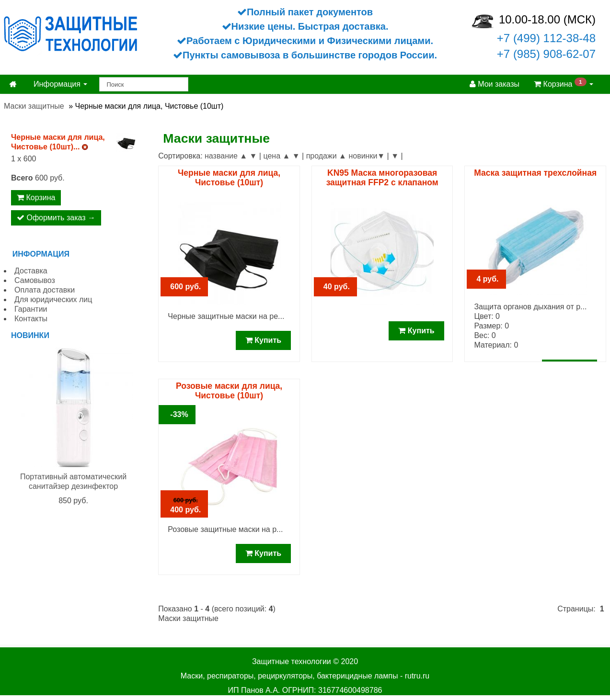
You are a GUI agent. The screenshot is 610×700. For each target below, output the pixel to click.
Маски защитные (34, 106)
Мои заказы (495, 84)
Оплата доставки (45, 290)
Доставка (31, 271)
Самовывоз (35, 280)
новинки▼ (367, 156)
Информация (60, 84)
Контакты (31, 319)
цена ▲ (276, 156)
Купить (263, 340)
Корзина (564, 83)
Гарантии (31, 309)
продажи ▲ (326, 156)
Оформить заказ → (56, 218)
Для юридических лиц (53, 299)
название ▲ (226, 156)
